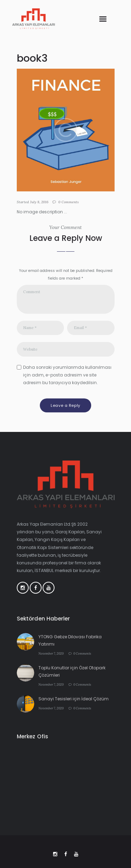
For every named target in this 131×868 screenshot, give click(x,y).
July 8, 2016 (39, 202)
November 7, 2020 (51, 653)
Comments (68, 202)
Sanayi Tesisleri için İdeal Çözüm (74, 699)
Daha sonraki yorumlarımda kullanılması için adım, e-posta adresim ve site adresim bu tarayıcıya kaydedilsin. (67, 375)
